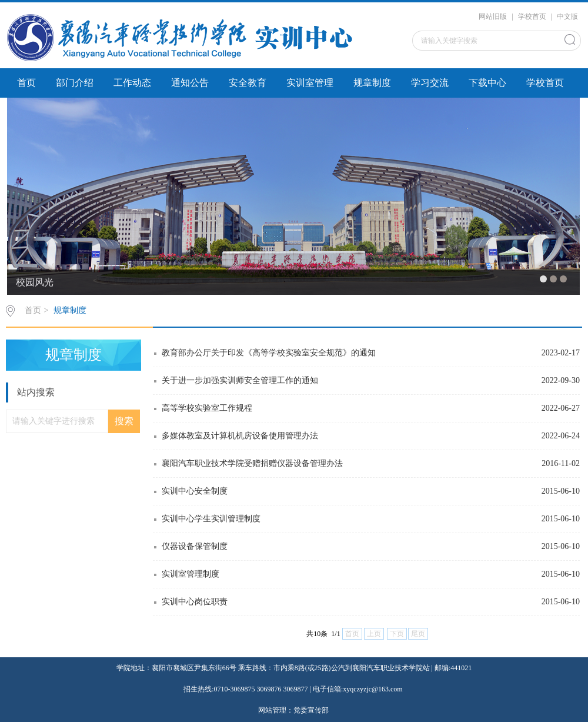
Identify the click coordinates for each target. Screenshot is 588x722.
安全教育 (248, 83)
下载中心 (487, 83)
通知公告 (190, 83)
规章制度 (372, 83)
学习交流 (430, 83)
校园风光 (35, 282)
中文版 (567, 16)
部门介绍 (75, 83)
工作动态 (132, 83)
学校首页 (532, 16)
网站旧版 (493, 16)
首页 (26, 83)
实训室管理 (310, 83)
